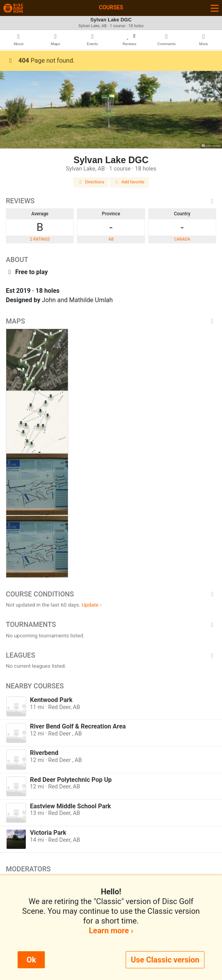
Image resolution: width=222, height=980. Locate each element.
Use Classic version (165, 960)
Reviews (111, 201)
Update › (91, 605)
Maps (111, 321)
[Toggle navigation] (215, 8)
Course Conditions (111, 594)
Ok (31, 960)
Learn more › (111, 931)
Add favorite (129, 182)
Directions (91, 182)
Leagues (111, 655)
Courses (111, 7)
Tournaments (111, 625)
